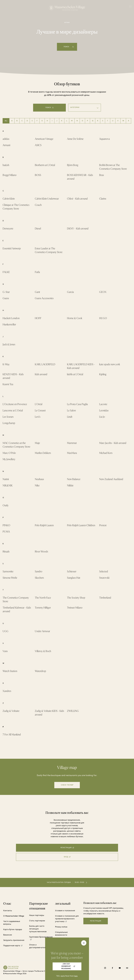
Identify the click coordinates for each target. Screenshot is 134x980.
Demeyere (8, 229)
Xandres (7, 691)
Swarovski (104, 578)
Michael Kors (106, 453)
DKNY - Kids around (78, 229)
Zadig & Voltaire (11, 711)
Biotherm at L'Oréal (45, 165)
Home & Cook (75, 318)
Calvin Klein (9, 199)
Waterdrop (40, 671)
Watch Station (10, 671)
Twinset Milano (75, 608)
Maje (37, 443)
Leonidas (104, 410)
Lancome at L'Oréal (13, 410)
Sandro (39, 571)
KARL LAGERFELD (45, 364)
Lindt (70, 417)
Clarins (103, 199)
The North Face (43, 598)
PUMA (6, 532)
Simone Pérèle (10, 578)
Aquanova (104, 139)
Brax (102, 175)
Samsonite (8, 571)
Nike (37, 485)
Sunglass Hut (74, 578)
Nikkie (70, 485)
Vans (5, 651)
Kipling (103, 374)
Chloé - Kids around (77, 199)
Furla (37, 272)
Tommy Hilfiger (43, 608)
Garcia (70, 292)
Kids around (41, 374)
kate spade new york (110, 364)
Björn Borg (73, 165)
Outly (6, 505)
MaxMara (72, 453)
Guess (6, 298)
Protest (103, 525)
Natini (6, 479)
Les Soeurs (8, 417)
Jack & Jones (9, 344)
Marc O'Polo (9, 453)
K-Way (6, 364)
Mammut (72, 443)
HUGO (103, 318)
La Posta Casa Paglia (77, 404)
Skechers (39, 578)
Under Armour (42, 631)
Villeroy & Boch (43, 651)
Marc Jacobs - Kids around (113, 443)
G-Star (6, 292)
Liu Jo (102, 417)
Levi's (38, 417)
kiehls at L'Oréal (75, 374)
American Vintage (44, 139)
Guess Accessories (44, 298)
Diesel (38, 229)
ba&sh (6, 165)
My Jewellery (9, 459)
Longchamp (9, 423)
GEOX (103, 292)
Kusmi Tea (8, 384)
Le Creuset (40, 410)
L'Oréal (39, 404)
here (76, 976)
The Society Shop (76, 598)
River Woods (41, 552)
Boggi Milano (10, 175)
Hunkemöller (9, 325)
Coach (38, 205)
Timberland (105, 598)
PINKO (6, 525)
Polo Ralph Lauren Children (81, 525)
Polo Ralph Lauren (44, 525)
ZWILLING (73, 711)
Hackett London (11, 318)
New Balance (74, 479)
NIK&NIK (8, 485)
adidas (6, 139)
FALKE (6, 272)
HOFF (38, 318)
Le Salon (71, 410)
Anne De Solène (75, 139)
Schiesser (72, 571)
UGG (5, 631)
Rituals (6, 552)
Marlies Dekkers (43, 453)
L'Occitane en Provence (15, 404)
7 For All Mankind (12, 735)
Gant (37, 292)
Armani (6, 145)
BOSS (38, 175)
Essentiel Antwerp (12, 248)
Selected (104, 571)
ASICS (38, 145)
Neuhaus (39, 479)
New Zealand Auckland (111, 479)
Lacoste (103, 404)
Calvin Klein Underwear (47, 199)
